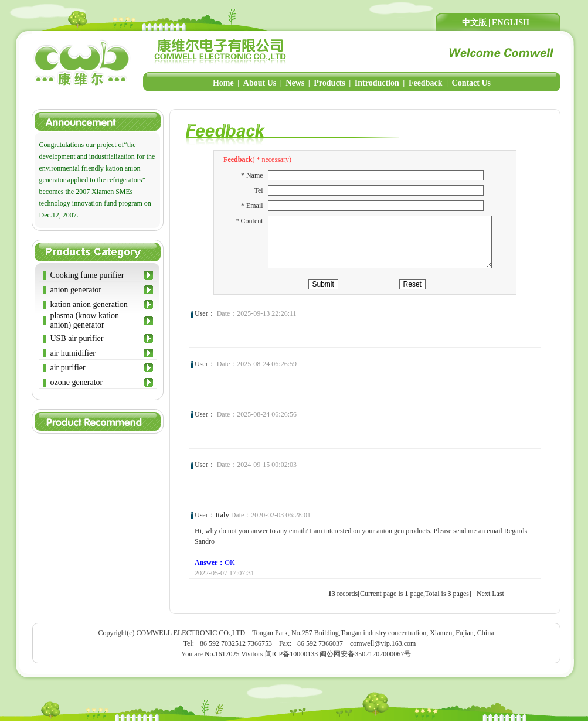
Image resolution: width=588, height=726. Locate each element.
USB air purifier (77, 338)
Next (483, 598)
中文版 (474, 23)
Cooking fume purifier (87, 275)
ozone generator (77, 382)
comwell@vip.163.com (383, 648)
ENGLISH (511, 23)
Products (329, 83)
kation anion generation (89, 304)
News (295, 83)
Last (498, 598)
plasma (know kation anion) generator (85, 320)
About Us (260, 83)
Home (223, 83)
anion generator (76, 290)
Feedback (426, 83)
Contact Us (472, 83)
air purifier (68, 368)
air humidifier (73, 353)
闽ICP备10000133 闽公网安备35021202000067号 (338, 659)
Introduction (377, 83)
